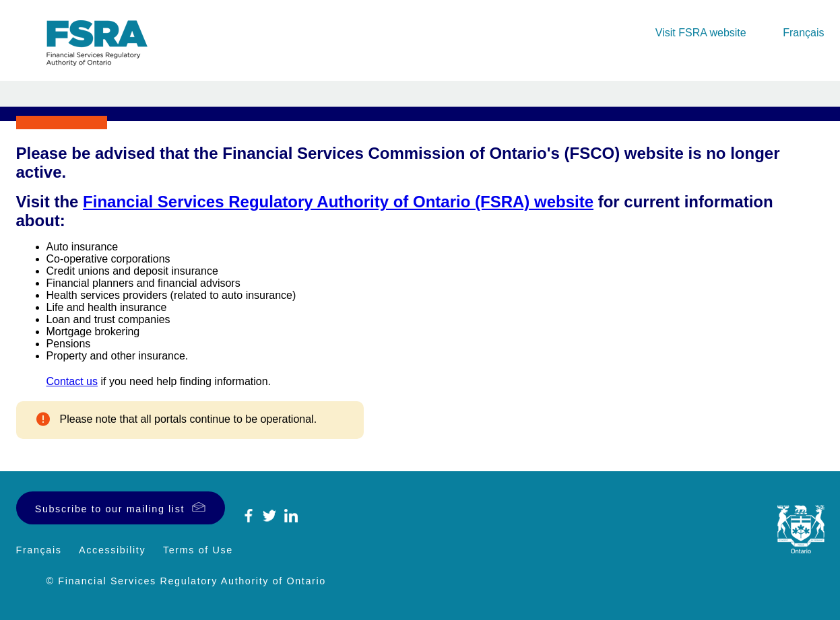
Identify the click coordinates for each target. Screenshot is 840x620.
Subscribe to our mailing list (110, 509)
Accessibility (112, 550)
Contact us (72, 381)
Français (803, 33)
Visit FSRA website (701, 33)
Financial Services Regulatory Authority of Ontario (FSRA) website (338, 202)
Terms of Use (198, 550)
